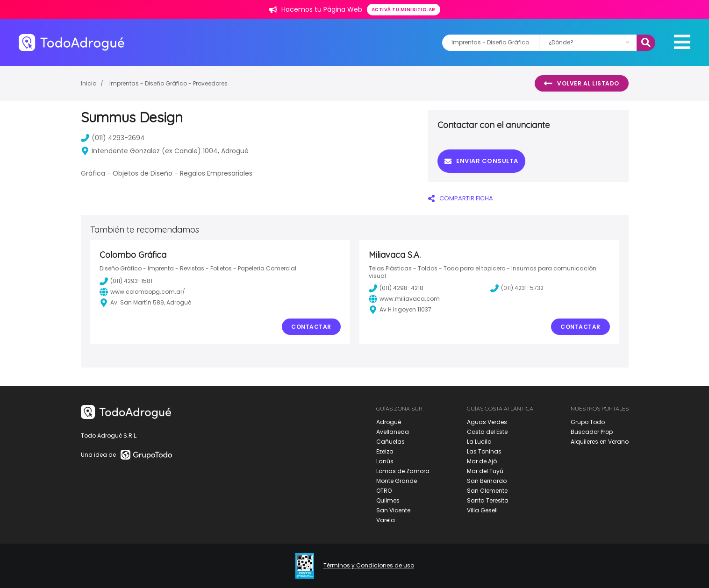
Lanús (385, 461)
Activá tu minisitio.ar (404, 10)
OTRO (384, 491)
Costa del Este (487, 432)
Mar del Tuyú (485, 471)
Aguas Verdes (487, 422)
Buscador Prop (592, 432)
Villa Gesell (482, 510)
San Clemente (487, 491)
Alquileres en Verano (600, 442)
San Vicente (393, 510)
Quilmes (388, 500)
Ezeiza (385, 451)
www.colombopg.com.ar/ (142, 292)
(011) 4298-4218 (396, 288)
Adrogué (389, 422)
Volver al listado (582, 84)
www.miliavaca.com (404, 299)
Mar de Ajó (482, 461)
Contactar (311, 327)
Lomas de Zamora (403, 471)
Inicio (89, 83)
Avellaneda (393, 432)
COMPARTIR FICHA (461, 198)
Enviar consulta (481, 161)
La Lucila (479, 442)
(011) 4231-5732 (517, 288)
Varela (386, 520)
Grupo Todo (588, 422)
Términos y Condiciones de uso (369, 566)
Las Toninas (484, 451)
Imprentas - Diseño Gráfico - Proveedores (168, 83)
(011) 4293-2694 (113, 138)
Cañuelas (390, 442)
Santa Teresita (488, 500)
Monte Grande (397, 481)
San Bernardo (487, 481)
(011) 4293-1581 (126, 281)
